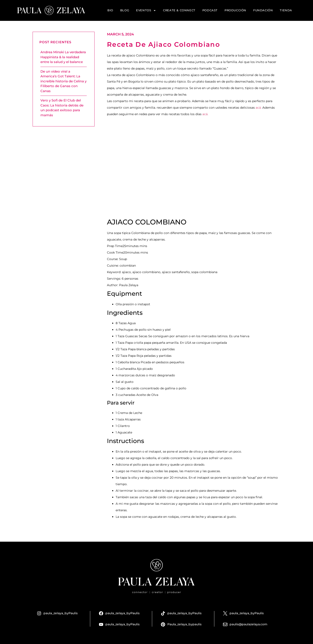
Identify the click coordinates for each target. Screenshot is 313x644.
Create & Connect (179, 10)
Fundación (263, 10)
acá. (259, 108)
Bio (110, 10)
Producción (235, 10)
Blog (125, 10)
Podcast (210, 10)
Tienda (286, 10)
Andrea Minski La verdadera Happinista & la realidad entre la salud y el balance (63, 57)
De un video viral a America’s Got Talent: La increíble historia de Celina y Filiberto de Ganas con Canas (63, 81)
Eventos (146, 11)
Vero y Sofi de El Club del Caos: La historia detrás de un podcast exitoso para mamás (62, 108)
